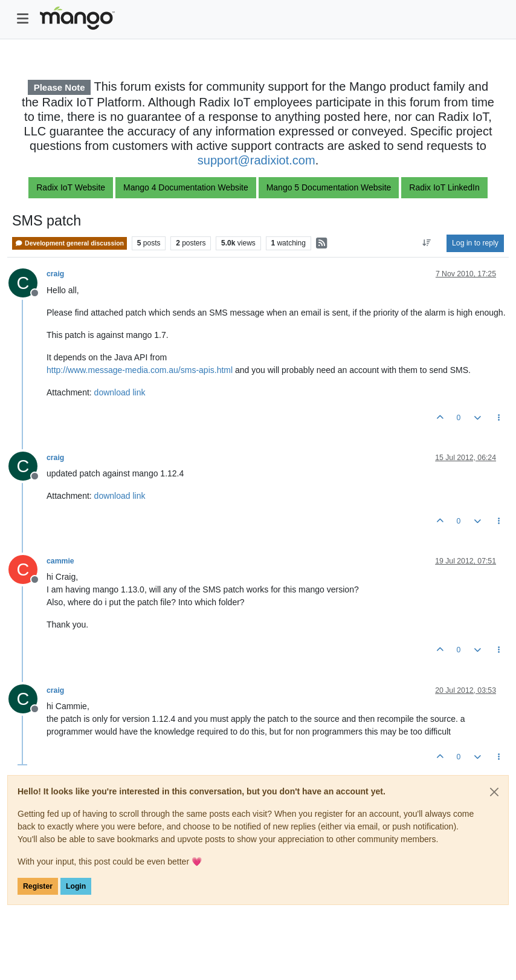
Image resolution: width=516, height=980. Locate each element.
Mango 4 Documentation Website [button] (186, 187)
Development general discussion (69, 243)
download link (120, 392)
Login (76, 886)
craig (55, 274)
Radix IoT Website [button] (71, 187)
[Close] (494, 792)
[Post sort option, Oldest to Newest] (427, 243)
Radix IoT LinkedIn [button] (444, 187)
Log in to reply (475, 243)
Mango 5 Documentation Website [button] (329, 187)
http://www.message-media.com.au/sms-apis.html (140, 370)
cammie (60, 561)
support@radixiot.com (256, 160)
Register (38, 886)
